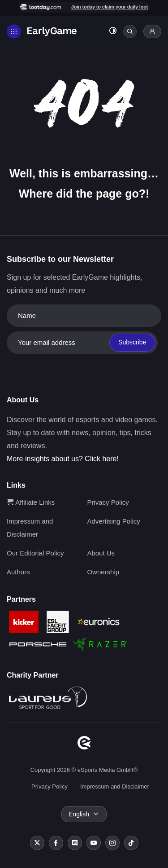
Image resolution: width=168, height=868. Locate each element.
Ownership (103, 572)
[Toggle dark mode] (113, 32)
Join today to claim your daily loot (110, 7)
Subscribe (132, 342)
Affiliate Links (31, 502)
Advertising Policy (113, 521)
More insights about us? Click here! (63, 459)
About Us (101, 553)
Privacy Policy (108, 502)
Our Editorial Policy (35, 553)
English (79, 814)
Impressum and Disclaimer (115, 786)
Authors (18, 572)
